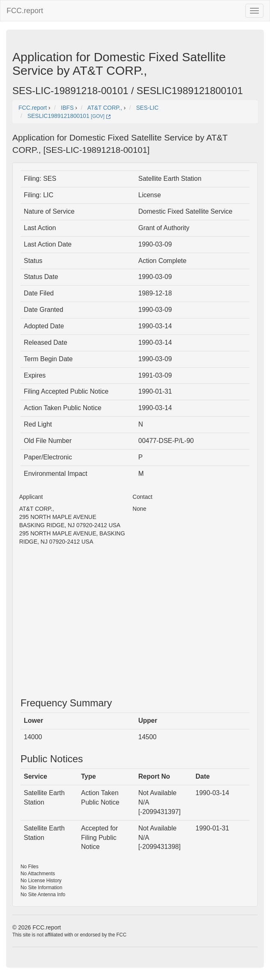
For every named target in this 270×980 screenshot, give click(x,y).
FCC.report (25, 11)
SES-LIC (147, 108)
